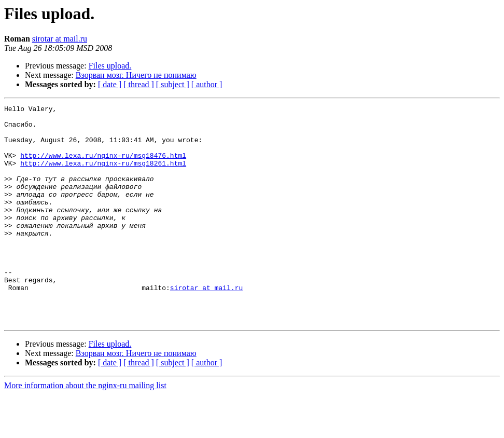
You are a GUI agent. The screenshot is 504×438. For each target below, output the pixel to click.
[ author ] (207, 84)
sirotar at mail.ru (60, 39)
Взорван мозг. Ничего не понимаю (136, 75)
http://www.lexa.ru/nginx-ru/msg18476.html (103, 166)
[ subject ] (173, 84)
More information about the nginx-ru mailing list (85, 429)
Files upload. (110, 66)
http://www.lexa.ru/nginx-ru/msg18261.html (103, 175)
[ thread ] (139, 84)
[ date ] (110, 84)
